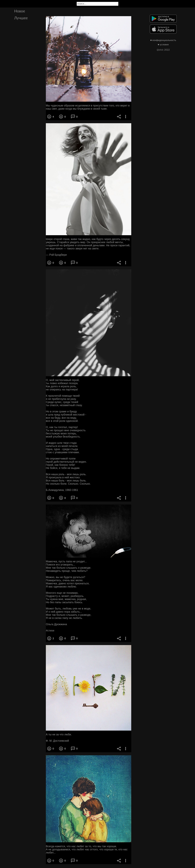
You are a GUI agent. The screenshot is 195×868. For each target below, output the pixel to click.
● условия (163, 44)
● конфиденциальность (163, 40)
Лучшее (21, 18)
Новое (20, 11)
